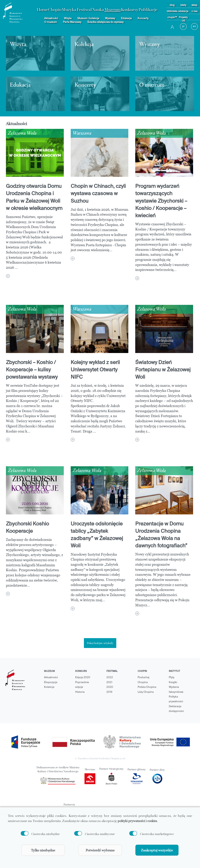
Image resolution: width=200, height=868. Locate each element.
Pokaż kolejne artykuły (100, 643)
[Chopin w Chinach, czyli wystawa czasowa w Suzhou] (73, 258)
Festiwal (84, 10)
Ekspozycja (51, 682)
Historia (80, 692)
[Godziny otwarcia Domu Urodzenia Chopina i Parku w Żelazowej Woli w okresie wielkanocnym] (8, 276)
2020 (110, 687)
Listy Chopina (146, 692)
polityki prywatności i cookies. (138, 821)
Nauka (98, 10)
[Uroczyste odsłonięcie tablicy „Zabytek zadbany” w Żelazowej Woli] (73, 609)
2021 (109, 682)
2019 (109, 692)
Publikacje (148, 10)
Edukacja (126, 18)
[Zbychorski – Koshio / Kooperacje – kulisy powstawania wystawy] (8, 440)
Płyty (172, 677)
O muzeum (51, 22)
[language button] (194, 27)
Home (42, 10)
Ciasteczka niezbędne (46, 834)
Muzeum (113, 10)
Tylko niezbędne (43, 850)
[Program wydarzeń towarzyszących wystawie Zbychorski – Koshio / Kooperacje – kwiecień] (137, 278)
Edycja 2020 (83, 677)
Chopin (55, 10)
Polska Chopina (147, 687)
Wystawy (110, 18)
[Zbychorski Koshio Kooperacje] (8, 594)
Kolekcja (49, 687)
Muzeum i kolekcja (88, 18)
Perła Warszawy (72, 22)
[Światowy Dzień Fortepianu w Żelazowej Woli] (137, 440)
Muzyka (69, 10)
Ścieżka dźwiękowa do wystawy (105, 22)
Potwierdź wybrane (100, 850)
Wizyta (68, 18)
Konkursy (130, 10)
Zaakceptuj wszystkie (157, 850)
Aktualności (51, 18)
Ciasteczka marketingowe (157, 834)
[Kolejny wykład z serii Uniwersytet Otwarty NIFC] (73, 440)
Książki (173, 682)
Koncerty (143, 18)
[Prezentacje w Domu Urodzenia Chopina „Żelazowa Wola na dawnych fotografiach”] (137, 613)
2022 (110, 677)
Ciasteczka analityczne (100, 834)
